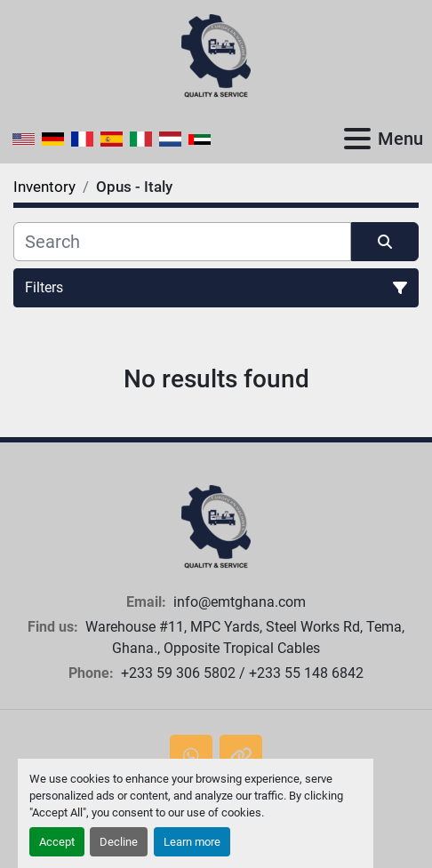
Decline (119, 842)
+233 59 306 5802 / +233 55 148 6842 (240, 673)
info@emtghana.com (238, 602)
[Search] (182, 242)
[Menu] (357, 139)
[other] (241, 756)
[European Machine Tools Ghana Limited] (216, 526)
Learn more (192, 842)
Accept (57, 842)
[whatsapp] (191, 756)
